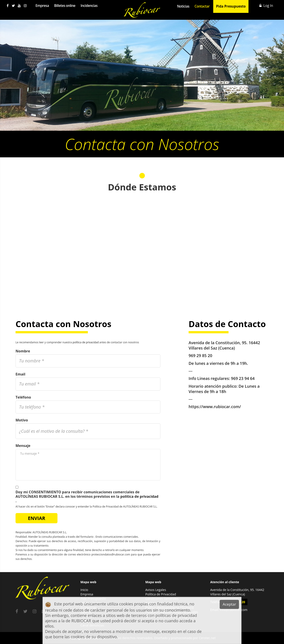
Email (20, 374)
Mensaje (23, 446)
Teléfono (23, 397)
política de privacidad (86, 342)
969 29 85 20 (200, 356)
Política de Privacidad (161, 594)
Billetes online (65, 6)
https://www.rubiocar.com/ (215, 406)
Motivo (22, 420)
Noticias (183, 6)
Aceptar (229, 604)
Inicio (84, 590)
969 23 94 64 (243, 378)
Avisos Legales (156, 590)
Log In (266, 6)
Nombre (23, 351)
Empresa (42, 6)
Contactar (202, 6)
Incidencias (89, 6)
